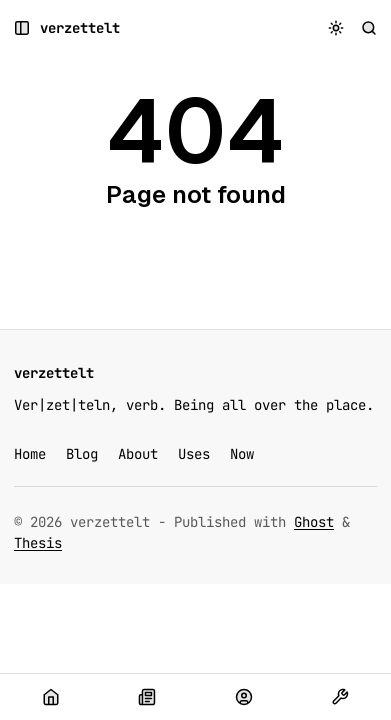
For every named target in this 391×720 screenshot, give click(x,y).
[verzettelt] (80, 28)
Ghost (314, 522)
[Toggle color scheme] (336, 28)
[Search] (369, 28)
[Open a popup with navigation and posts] (22, 28)
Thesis (38, 543)
